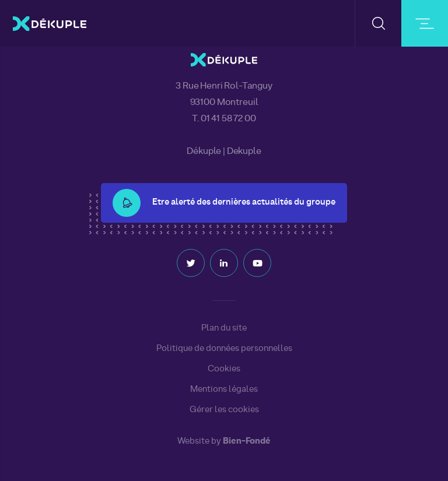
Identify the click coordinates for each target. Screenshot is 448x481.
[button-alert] (127, 203)
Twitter (191, 263)
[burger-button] (425, 23)
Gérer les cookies (224, 410)
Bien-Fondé (247, 442)
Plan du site (224, 328)
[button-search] (378, 23)
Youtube (257, 263)
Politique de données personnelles (224, 349)
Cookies (224, 369)
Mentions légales (224, 389)
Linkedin (224, 263)
